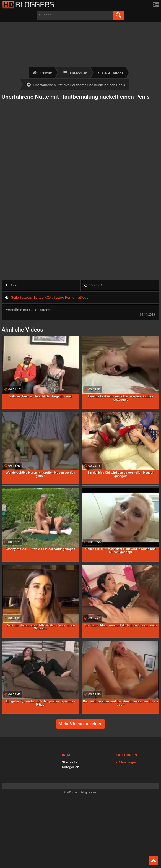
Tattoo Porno (64, 297)
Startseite (69, 762)
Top (154, 861)
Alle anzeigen (127, 763)
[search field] (75, 15)
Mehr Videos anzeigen (80, 724)
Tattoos (82, 297)
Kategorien (70, 767)
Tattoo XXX (43, 297)
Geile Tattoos (21, 297)
